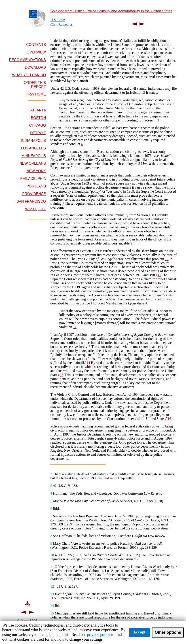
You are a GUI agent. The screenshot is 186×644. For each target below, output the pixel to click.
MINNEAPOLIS (34, 156)
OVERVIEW (36, 52)
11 (159, 275)
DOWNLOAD (35, 67)
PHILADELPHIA (33, 179)
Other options (168, 632)
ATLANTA (38, 110)
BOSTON (38, 118)
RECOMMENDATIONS (27, 60)
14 (88, 363)
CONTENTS (36, 45)
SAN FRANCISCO (31, 201)
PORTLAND (36, 186)
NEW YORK (36, 171)
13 (89, 347)
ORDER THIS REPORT (35, 85)
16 (169, 419)
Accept (139, 632)
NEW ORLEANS (33, 163)
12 (75, 327)
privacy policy (98, 635)
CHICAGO (38, 125)
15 (61, 375)
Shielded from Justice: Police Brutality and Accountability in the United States (111, 11)
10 (167, 259)
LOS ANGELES (33, 148)
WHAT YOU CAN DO (29, 75)
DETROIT (38, 133)
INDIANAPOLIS (33, 141)
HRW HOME (36, 94)
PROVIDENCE (34, 194)
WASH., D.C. (36, 209)
